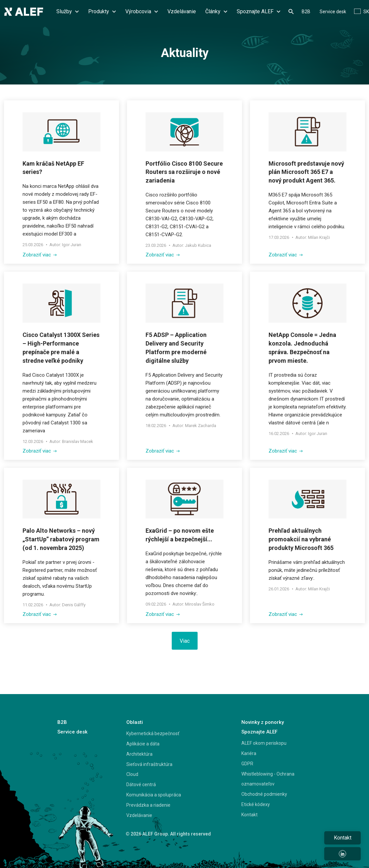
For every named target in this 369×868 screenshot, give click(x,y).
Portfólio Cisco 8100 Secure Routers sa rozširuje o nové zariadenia (184, 172)
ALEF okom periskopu (264, 743)
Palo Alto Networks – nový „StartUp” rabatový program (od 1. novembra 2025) (61, 539)
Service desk (333, 12)
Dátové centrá (141, 785)
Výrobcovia (142, 11)
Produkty (102, 11)
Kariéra (249, 753)
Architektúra (139, 754)
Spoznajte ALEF (259, 11)
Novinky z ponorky (263, 722)
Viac (185, 641)
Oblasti (135, 722)
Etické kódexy (256, 804)
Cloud (132, 774)
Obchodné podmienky (264, 794)
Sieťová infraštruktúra (149, 764)
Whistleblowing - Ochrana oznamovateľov (268, 779)
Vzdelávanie (182, 11)
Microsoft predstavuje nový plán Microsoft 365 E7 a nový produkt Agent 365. (306, 172)
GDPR (247, 764)
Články (216, 11)
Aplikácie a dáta (143, 744)
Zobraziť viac (40, 255)
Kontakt (249, 815)
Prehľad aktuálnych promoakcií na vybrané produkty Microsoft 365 (301, 539)
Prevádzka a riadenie (148, 805)
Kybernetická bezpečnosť (153, 733)
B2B (306, 12)
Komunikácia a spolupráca (154, 795)
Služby (68, 11)
